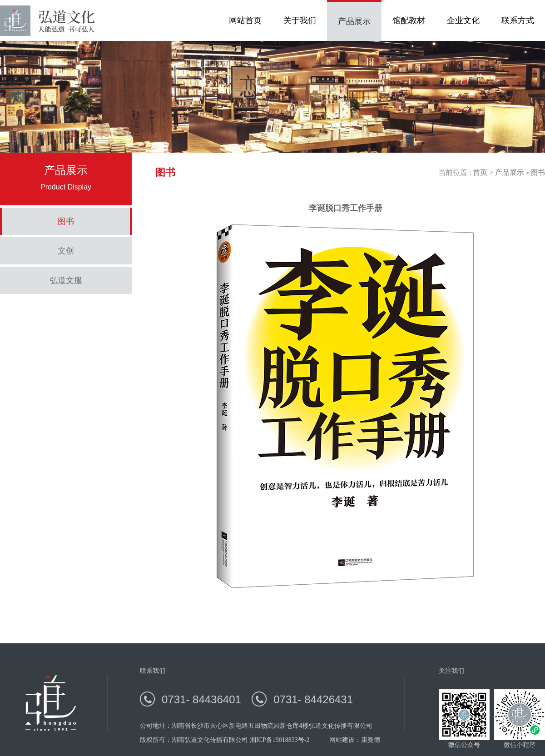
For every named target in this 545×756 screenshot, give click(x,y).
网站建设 (342, 740)
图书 (66, 221)
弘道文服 (66, 280)
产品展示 (510, 172)
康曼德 (371, 740)
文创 (66, 251)
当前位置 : (456, 172)
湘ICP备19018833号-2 (280, 740)
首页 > (484, 172)
